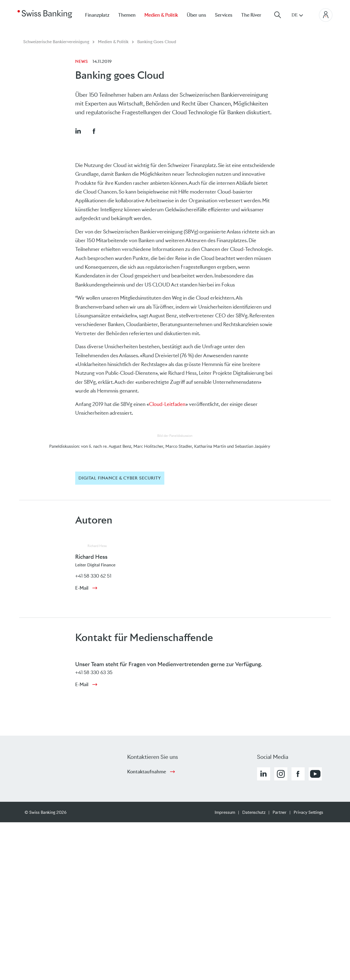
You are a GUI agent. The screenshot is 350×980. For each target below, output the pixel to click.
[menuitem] (256, 15)
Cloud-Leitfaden (167, 404)
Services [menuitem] (224, 15)
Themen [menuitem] (127, 15)
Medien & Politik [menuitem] (161, 15)
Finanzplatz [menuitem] (97, 15)
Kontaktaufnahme (147, 772)
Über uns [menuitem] (196, 15)
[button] (78, 131)
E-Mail (82, 588)
